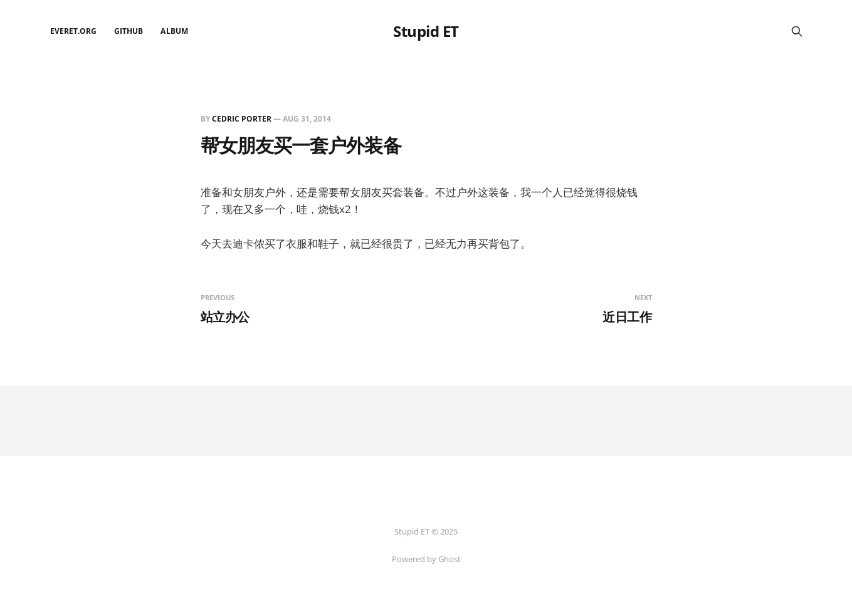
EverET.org (74, 31)
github (129, 31)
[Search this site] (797, 31)
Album (174, 31)
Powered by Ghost (426, 559)
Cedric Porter (242, 119)
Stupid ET (426, 31)
